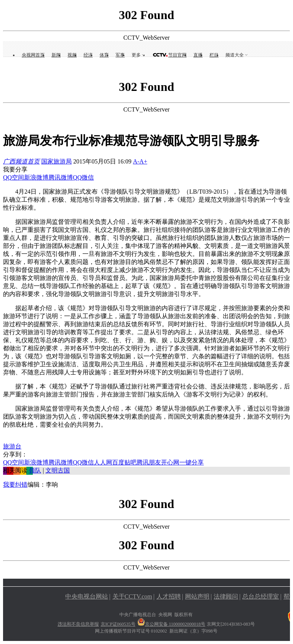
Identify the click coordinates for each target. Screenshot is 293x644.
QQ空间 (14, 177)
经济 (88, 55)
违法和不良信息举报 (78, 624)
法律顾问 (226, 596)
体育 (104, 55)
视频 (72, 55)
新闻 (56, 55)
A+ (143, 161)
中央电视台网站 (87, 596)
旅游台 (12, 446)
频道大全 (235, 55)
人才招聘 (169, 596)
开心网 (170, 462)
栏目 (214, 55)
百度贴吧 (124, 462)
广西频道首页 (21, 161)
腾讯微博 (61, 177)
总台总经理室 (261, 596)
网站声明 (197, 596)
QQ (77, 177)
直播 (198, 55)
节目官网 (177, 55)
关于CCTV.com (132, 596)
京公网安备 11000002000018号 (171, 624)
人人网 (103, 462)
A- (136, 161)
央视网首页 (33, 55)
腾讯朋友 (149, 462)
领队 (35, 470)
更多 (136, 55)
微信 (88, 177)
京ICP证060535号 (118, 624)
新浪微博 (36, 177)
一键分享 (192, 462)
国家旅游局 (56, 161)
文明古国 (58, 470)
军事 (120, 55)
